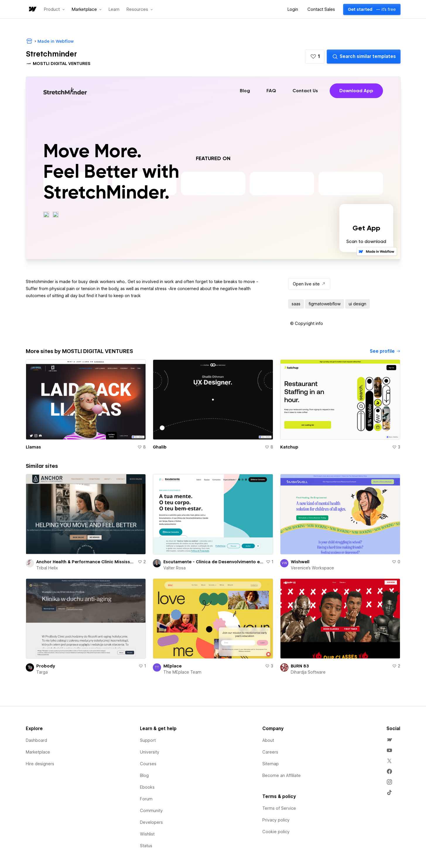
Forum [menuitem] (146, 799)
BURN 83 (300, 666)
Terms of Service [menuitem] (279, 808)
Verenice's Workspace (312, 568)
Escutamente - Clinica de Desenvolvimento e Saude (213, 562)
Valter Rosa (174, 568)
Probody (46, 666)
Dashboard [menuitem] (36, 740)
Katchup (289, 447)
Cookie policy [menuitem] (276, 832)
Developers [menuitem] (151, 822)
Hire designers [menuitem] (40, 764)
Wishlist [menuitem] (147, 834)
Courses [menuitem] (148, 764)
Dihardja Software (308, 672)
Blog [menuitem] (144, 775)
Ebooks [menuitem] (147, 787)
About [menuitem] (268, 740)
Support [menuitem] (148, 740)
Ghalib (160, 447)
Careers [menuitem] (270, 752)
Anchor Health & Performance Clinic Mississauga (86, 562)
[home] (32, 10)
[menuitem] (389, 740)
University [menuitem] (150, 752)
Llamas (33, 447)
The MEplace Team (182, 672)
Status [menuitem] (146, 846)
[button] (54, 9)
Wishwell (300, 562)
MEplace (172, 666)
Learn (114, 10)
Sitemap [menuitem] (271, 764)
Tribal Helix (47, 568)
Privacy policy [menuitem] (276, 820)
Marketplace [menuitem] (38, 752)
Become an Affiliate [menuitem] (282, 775)
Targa (42, 672)
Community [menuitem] (151, 811)
